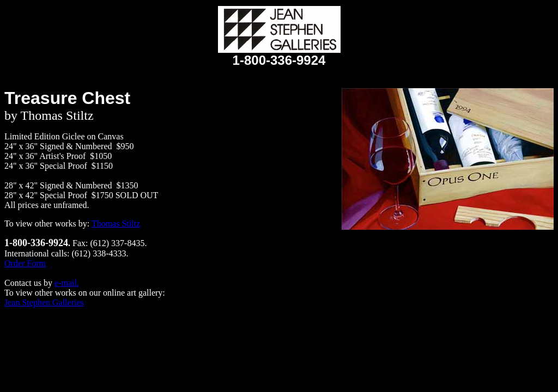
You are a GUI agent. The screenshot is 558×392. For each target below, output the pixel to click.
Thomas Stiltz (116, 223)
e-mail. (67, 283)
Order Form (25, 263)
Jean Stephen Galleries (44, 302)
